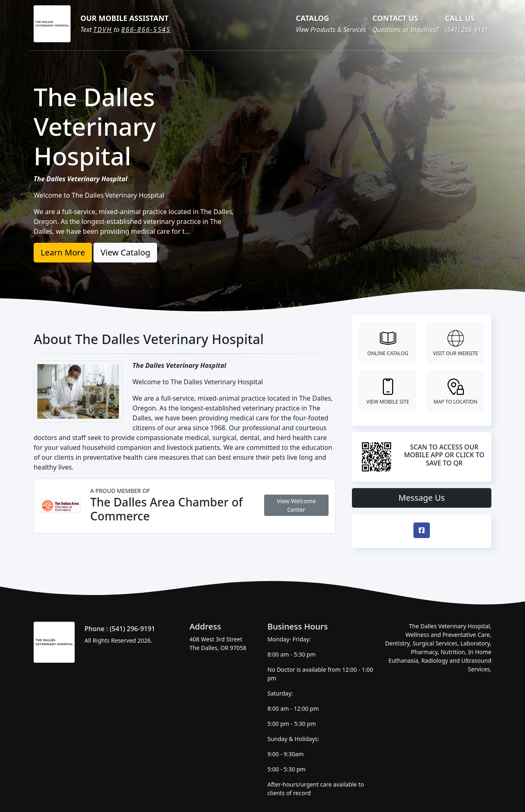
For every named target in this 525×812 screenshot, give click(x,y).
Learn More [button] (63, 252)
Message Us (422, 498)
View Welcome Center (296, 505)
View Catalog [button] (125, 252)
